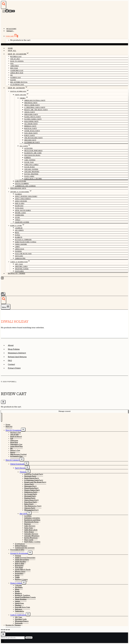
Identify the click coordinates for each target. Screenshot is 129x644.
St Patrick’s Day (17, 84)
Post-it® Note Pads (23, 254)
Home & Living (16, 583)
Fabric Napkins (21, 244)
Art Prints (19, 230)
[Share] (7, 630)
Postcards (19, 271)
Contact (11, 364)
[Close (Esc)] (9, 630)
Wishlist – (10, 31)
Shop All (12, 51)
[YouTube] (13, 12)
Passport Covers (22, 222)
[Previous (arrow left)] (2, 632)
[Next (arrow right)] (4, 632)
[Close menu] (2, 417)
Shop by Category (13, 460)
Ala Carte (23, 514)
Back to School (17, 61)
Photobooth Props (32, 155)
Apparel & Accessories (19, 553)
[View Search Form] (4, 5)
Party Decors (20, 468)
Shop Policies (14, 349)
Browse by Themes (17, 273)
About (11, 345)
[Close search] (3, 634)
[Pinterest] (10, 12)
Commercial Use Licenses (25, 186)
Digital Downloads (17, 464)
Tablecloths (20, 258)
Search (29, 638)
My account (11, 29)
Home (10, 48)
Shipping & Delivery (17, 353)
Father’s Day (15, 450)
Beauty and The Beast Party (36, 110)
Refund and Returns (17, 357)
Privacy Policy (14, 368)
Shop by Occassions (13, 430)
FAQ (10, 361)
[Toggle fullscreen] (4, 630)
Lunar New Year (17, 73)
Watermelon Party (32, 142)
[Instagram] (4, 12)
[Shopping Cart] (3, 294)
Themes (23, 472)
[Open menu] (6, 307)
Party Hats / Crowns (33, 179)
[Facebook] (7, 12)
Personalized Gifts (18, 188)
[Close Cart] (3, 402)
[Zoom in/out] (2, 630)
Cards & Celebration (18, 615)
